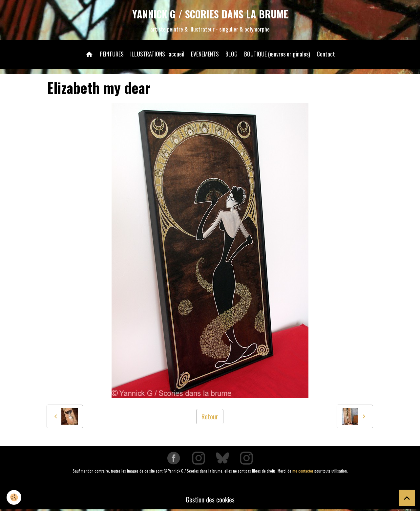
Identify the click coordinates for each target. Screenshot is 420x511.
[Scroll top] (407, 498)
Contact (326, 54)
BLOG (231, 54)
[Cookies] (14, 497)
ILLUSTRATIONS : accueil (157, 54)
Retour (210, 416)
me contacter (303, 471)
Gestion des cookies (210, 500)
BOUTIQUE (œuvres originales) (277, 54)
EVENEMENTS (205, 54)
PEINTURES (112, 54)
